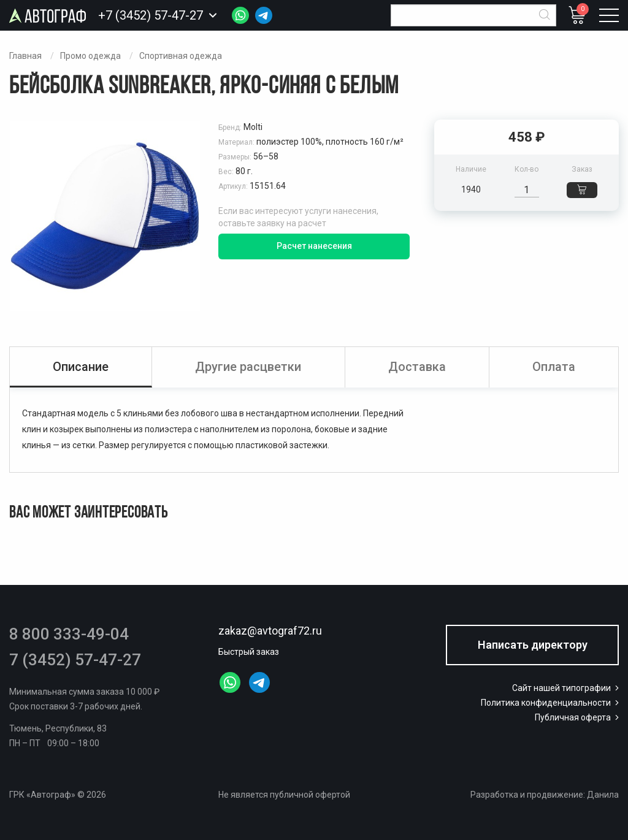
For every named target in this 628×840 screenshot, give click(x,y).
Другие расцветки (248, 367)
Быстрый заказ (249, 652)
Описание (81, 367)
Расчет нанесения (314, 246)
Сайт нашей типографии (567, 688)
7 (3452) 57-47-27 (75, 660)
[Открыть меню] (609, 15)
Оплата (554, 367)
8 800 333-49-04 (69, 634)
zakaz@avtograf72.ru (270, 631)
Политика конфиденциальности (551, 703)
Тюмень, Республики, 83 (58, 728)
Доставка (417, 367)
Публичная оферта (578, 717)
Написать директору (533, 645)
